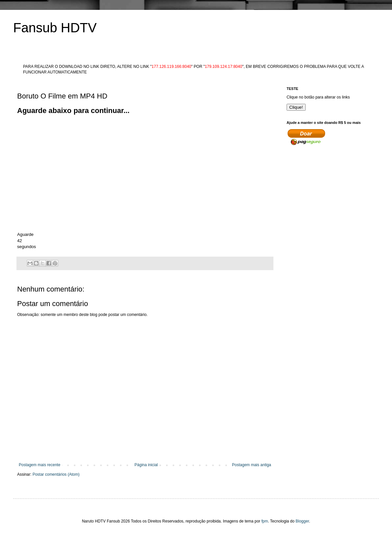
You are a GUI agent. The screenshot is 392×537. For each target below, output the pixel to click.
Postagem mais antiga (252, 465)
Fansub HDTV (55, 28)
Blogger (302, 521)
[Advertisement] (137, 131)
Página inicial (146, 465)
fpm (265, 521)
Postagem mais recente (40, 465)
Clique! (296, 107)
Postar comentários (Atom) (56, 474)
